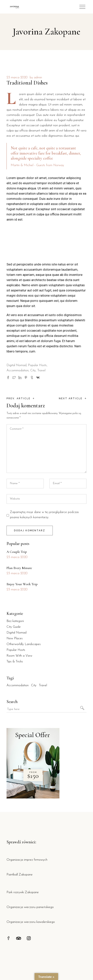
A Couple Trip (17, 552)
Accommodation (18, 370)
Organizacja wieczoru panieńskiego (30, 907)
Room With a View (19, 656)
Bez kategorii (15, 621)
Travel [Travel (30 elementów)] (43, 685)
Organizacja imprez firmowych (27, 860)
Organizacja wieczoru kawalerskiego (31, 922)
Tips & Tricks (15, 662)
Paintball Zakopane (20, 875)
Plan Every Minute (19, 568)
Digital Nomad (16, 365)
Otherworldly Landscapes (24, 644)
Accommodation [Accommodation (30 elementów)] (18, 685)
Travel (41, 370)
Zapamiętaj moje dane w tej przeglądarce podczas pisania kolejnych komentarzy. (44, 515)
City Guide (14, 627)
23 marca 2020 (17, 77)
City (33, 370)
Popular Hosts (37, 365)
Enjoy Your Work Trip (22, 584)
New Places (15, 638)
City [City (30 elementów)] (34, 685)
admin (38, 77)
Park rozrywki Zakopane (23, 892)
